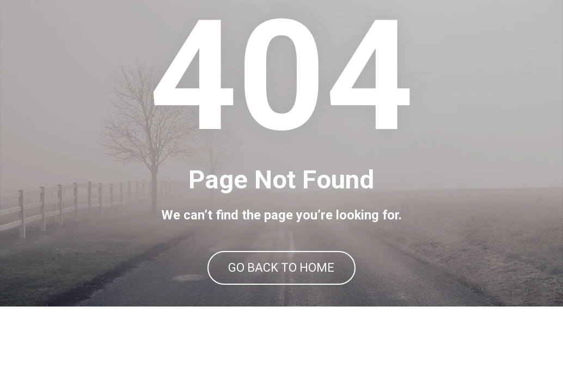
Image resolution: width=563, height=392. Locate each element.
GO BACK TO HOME (281, 311)
